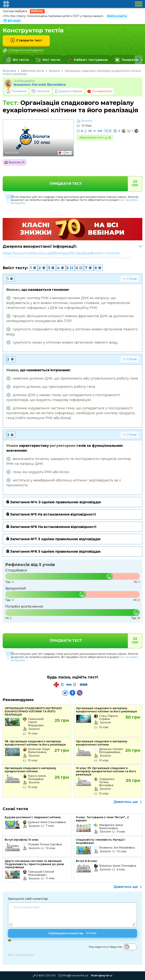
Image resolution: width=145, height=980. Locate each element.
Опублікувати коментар (72, 934)
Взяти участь (117, 16)
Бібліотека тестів (32, 71)
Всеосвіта (9, 71)
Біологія (54, 71)
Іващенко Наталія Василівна (40, 85)
